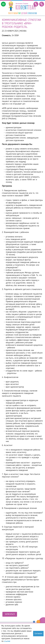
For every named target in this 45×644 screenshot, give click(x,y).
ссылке (7, 641)
